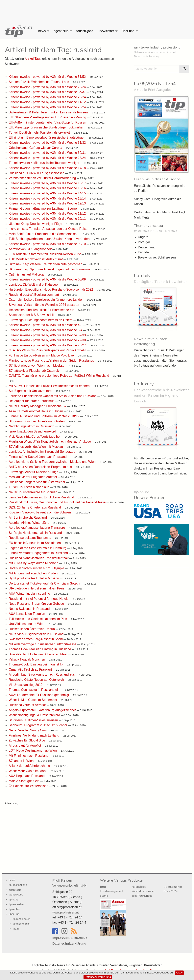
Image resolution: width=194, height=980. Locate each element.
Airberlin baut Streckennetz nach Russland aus (42, 674)
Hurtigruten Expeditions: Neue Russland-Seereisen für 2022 (51, 289)
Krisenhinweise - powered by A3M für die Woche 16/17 (48, 183)
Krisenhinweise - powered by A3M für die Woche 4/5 (46, 325)
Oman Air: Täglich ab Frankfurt (31, 669)
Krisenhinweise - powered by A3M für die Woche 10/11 (48, 218)
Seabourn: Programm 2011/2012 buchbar (38, 725)
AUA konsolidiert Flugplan (27, 614)
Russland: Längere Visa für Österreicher (37, 482)
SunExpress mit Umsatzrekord (31, 391)
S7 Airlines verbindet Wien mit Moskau (36, 446)
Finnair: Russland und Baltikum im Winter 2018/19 (44, 416)
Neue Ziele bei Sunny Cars (28, 730)
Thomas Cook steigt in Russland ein (35, 690)
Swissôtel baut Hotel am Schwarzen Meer (39, 654)
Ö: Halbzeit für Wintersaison (29, 786)
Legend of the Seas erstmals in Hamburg (38, 548)
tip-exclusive (16, 904)
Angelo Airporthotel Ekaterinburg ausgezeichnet (43, 710)
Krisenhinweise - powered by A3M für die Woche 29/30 (48, 340)
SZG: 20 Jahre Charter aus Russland (35, 507)
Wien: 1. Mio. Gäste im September (33, 700)
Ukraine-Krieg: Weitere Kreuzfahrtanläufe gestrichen (46, 264)
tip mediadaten (22, 919)
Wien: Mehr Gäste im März (28, 771)
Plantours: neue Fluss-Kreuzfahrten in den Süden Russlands (52, 360)
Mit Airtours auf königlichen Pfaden (34, 573)
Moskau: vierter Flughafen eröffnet (33, 477)
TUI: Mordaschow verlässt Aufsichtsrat (36, 259)
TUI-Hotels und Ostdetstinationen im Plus (38, 619)
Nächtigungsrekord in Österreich (32, 426)
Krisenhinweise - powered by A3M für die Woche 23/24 (48, 87)
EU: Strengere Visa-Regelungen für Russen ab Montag (48, 117)
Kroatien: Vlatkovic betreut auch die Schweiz (40, 512)
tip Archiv (14, 909)
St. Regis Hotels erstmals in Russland (36, 533)
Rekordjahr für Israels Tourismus (32, 401)
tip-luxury (144, 384)
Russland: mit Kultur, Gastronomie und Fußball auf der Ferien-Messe (58, 502)
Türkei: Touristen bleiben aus (29, 487)
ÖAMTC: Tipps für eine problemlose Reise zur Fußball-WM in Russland (59, 375)
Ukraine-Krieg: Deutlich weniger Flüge (36, 224)
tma (111, 891)
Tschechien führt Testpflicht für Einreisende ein (42, 310)
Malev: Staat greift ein (24, 781)
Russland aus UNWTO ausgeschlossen (37, 173)
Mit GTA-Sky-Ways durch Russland (34, 563)
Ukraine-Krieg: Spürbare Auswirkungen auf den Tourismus (50, 269)
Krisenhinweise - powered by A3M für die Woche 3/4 (46, 330)
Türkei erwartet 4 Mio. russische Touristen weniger (45, 163)
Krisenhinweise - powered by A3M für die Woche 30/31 (48, 153)
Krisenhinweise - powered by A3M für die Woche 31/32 (48, 142)
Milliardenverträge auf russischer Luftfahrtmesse (43, 644)
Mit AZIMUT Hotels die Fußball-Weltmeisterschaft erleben (50, 386)
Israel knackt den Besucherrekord (33, 431)
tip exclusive (173, 888)
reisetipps (143, 891)
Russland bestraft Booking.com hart (34, 294)
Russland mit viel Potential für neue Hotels (39, 598)
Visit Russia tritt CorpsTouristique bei (35, 436)
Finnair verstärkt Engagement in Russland (39, 553)
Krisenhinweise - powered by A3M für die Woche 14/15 (48, 193)
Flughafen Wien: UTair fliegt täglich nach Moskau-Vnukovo (50, 441)
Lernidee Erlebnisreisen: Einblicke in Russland (42, 497)
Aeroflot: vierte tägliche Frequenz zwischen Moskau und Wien (53, 461)
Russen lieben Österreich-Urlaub (32, 629)
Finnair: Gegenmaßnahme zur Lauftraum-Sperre (43, 208)
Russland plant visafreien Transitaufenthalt (39, 558)
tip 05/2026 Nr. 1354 (155, 84)
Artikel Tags (33, 58)
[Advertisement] (97, 9)
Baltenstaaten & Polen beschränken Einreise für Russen (49, 112)
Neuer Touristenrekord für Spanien (33, 492)
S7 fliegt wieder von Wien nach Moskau (37, 365)
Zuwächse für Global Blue (27, 740)
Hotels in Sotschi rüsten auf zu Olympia (37, 568)
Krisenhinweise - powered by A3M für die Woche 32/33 (48, 335)
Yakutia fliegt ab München (27, 659)
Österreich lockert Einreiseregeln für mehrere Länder (46, 299)
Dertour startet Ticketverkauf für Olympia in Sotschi (45, 583)
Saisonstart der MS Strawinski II (32, 315)
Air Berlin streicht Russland (28, 517)
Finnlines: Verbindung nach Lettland (34, 735)
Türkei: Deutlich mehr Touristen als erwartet (40, 132)
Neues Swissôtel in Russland (30, 609)
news (42, 31)
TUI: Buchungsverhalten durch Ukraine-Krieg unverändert (50, 239)
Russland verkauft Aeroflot (28, 705)
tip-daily (142, 276)
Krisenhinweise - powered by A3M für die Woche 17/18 (48, 168)
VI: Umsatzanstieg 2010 (26, 685)
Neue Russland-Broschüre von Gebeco (37, 603)
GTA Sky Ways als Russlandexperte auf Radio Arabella (48, 350)
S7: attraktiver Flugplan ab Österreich (35, 370)
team (16, 928)
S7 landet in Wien (22, 761)
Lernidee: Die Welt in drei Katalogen (35, 284)
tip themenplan (22, 923)
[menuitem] (18, 31)
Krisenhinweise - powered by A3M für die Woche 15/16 (48, 188)
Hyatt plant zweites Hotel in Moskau (34, 578)
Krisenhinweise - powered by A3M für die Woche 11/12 (48, 102)
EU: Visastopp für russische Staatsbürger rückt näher (47, 127)
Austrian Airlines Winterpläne (29, 522)
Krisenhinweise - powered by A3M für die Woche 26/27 (48, 345)
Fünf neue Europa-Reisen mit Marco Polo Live (42, 355)
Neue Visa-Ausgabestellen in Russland (37, 634)
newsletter (107, 31)
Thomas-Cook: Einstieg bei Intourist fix (36, 664)
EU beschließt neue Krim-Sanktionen (35, 543)
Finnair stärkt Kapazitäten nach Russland (38, 457)
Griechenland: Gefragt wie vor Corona (36, 148)
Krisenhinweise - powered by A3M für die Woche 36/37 (48, 92)
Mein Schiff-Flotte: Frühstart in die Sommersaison (44, 234)
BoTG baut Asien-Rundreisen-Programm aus (41, 467)
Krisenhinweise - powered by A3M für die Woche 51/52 (48, 77)
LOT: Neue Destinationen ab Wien (33, 750)
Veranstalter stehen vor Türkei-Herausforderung (43, 178)
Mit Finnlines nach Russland (29, 755)
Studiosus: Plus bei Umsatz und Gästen (37, 421)
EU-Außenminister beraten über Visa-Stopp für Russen (48, 122)
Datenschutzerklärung (98, 977)
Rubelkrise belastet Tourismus (30, 538)
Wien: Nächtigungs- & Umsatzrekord (35, 715)
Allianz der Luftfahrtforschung (30, 766)
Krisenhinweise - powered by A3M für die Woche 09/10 (48, 244)
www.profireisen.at (65, 912)
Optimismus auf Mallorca (27, 274)
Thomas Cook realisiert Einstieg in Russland (40, 649)
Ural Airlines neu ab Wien (27, 624)
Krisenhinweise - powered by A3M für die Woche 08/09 (48, 279)
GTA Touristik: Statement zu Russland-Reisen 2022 (45, 254)
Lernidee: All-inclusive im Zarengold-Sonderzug (42, 451)
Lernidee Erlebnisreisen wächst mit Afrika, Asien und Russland (53, 396)
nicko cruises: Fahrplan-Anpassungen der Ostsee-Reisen (49, 229)
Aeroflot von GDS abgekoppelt (31, 249)
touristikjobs (85, 31)
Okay (180, 973)
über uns (128, 31)
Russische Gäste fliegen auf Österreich (37, 679)
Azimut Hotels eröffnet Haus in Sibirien (36, 411)
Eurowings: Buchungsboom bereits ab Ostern (41, 320)
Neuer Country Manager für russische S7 (38, 406)
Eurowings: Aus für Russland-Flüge (34, 472)
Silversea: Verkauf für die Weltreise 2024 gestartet (44, 305)
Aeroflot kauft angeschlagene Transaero (37, 527)
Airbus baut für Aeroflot (25, 745)
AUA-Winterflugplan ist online (30, 593)
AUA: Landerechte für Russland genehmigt (39, 695)
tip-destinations (18, 885)
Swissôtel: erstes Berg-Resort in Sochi (36, 639)
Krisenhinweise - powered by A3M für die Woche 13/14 (48, 198)
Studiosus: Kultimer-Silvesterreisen (34, 720)
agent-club (61, 31)
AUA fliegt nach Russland (27, 776)
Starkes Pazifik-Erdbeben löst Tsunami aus (39, 82)
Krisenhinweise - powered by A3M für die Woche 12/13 (48, 203)
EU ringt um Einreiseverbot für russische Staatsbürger (47, 137)
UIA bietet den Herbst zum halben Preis (37, 588)
